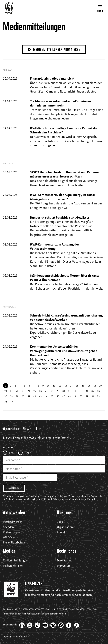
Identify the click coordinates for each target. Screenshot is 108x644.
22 (17, 391)
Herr (28, 453)
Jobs (60, 522)
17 (89, 386)
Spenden (8, 527)
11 (54, 386)
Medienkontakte (13, 566)
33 (81, 391)
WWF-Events (10, 537)
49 (75, 396)
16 (83, 386)
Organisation (65, 527)
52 (93, 396)
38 (11, 396)
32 (75, 391)
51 (87, 396)
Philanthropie (11, 532)
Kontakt (62, 532)
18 (95, 386)
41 (29, 396)
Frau (12, 453)
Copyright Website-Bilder (15, 637)
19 (100, 386)
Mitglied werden (13, 522)
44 (46, 396)
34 (87, 391)
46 (58, 396)
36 (98, 391)
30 (64, 391)
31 (69, 391)
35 (93, 391)
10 (48, 386)
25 (35, 391)
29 (58, 391)
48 (69, 396)
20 (6, 391)
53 (98, 396)
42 (35, 396)
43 (40, 396)
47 (64, 396)
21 (11, 391)
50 (81, 396)
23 (23, 391)
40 (23, 396)
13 (66, 386)
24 (29, 391)
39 (17, 396)
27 (46, 391)
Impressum (64, 566)
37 (6, 396)
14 (71, 386)
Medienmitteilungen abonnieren (57, 50)
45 (52, 396)
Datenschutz (65, 560)
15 (77, 386)
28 (52, 391)
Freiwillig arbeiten (14, 542)
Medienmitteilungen (15, 560)
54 (6, 401)
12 (60, 386)
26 (40, 391)
